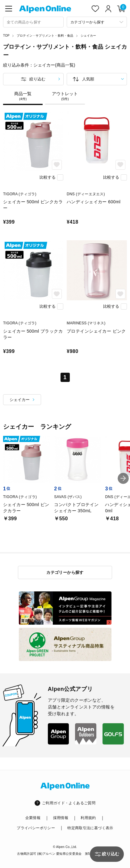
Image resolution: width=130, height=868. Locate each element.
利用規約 (88, 818)
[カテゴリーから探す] (97, 22)
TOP (6, 36)
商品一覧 (23, 96)
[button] (123, 478)
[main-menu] (9, 9)
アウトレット (65, 96)
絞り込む (37, 79)
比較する (48, 177)
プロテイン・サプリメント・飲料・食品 (45, 36)
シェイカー (88, 36)
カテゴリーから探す (65, 572)
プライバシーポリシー (36, 828)
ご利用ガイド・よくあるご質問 (69, 803)
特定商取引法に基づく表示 (90, 828)
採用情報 (61, 818)
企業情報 (33, 818)
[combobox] (33, 22)
